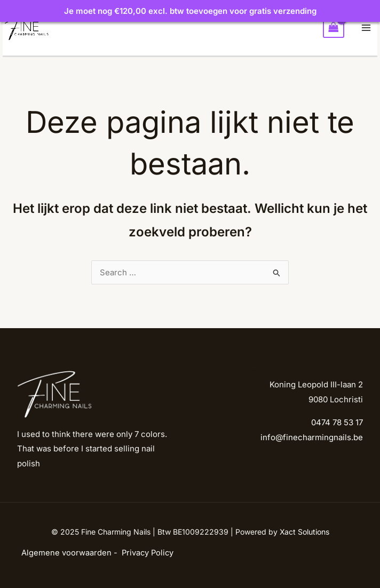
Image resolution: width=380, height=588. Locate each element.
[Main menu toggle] (366, 28)
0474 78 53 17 (337, 422)
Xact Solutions (304, 532)
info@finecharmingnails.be (312, 437)
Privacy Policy (148, 553)
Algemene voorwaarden (66, 553)
